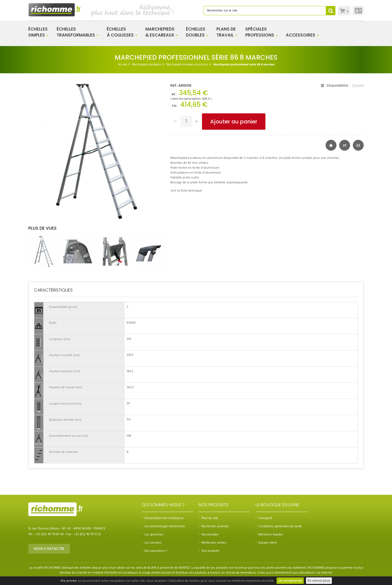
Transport (264, 518)
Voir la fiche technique (186, 191)
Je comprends (290, 581)
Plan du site (208, 518)
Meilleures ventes (213, 543)
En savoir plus (319, 581)
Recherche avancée (214, 526)
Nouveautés (209, 535)
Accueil (122, 65)
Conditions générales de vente (279, 526)
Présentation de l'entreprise (163, 518)
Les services (152, 543)
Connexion (358, 10)
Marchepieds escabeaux (147, 65)
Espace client (266, 543)
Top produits (209, 551)
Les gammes (153, 535)
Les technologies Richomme (163, 526)
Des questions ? (154, 551)
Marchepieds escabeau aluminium (187, 65)
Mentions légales (269, 535)
